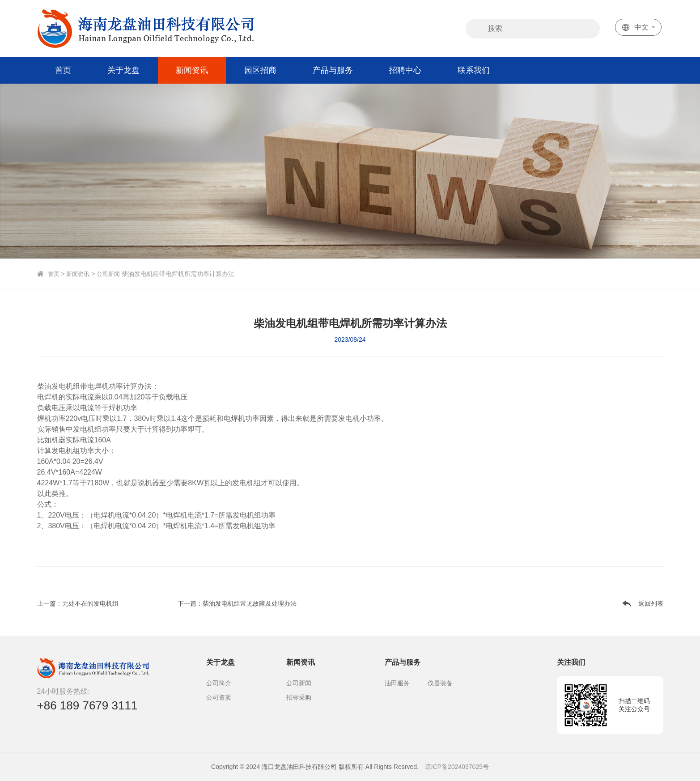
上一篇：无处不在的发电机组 (78, 603)
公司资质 (219, 697)
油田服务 (397, 683)
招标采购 (299, 697)
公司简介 (219, 683)
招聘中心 (405, 70)
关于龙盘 (123, 70)
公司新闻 (112, 274)
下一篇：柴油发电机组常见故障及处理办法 (237, 603)
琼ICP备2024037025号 (457, 767)
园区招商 (260, 70)
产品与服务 (333, 70)
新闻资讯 (192, 70)
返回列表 (651, 603)
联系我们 (474, 70)
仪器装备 (440, 683)
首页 (63, 70)
